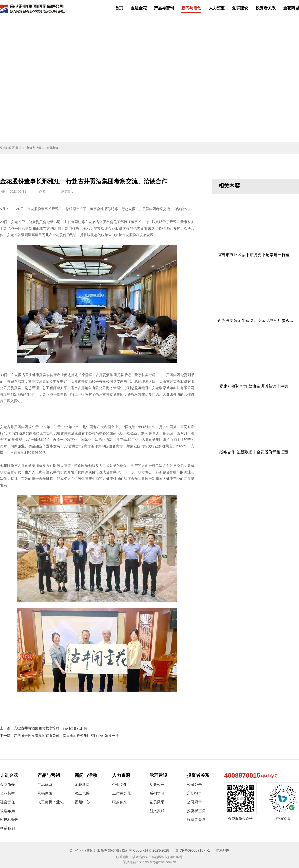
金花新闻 (53, 148)
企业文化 (120, 785)
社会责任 (7, 802)
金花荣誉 (7, 793)
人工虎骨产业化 (50, 802)
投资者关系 (266, 8)
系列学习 (157, 793)
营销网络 (45, 793)
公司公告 (194, 785)
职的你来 (120, 802)
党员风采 (157, 802)
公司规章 (194, 802)
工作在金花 (121, 793)
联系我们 (7, 828)
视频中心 (82, 802)
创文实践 (157, 811)
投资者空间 (196, 811)
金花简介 (7, 785)
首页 (119, 8)
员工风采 (82, 793)
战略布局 (7, 811)
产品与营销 (164, 8)
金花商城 (291, 8)
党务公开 (157, 785)
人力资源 (217, 8)
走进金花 (139, 8)
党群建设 (240, 8)
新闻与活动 (191, 8)
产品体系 (45, 785)
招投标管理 (9, 820)
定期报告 (194, 793)
